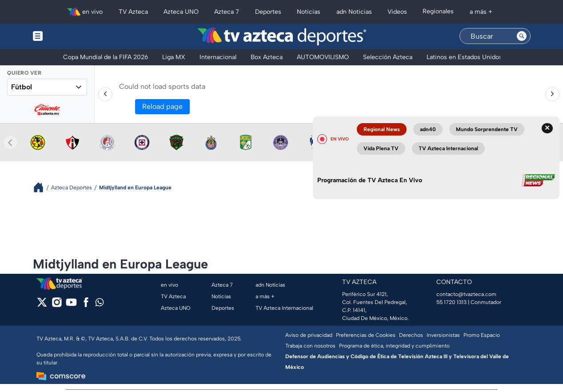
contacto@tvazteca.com (466, 294)
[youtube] (71, 305)
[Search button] (522, 36)
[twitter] (42, 305)
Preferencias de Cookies (366, 335)
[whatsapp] (100, 304)
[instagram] (57, 305)
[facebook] (86, 305)
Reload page (162, 106)
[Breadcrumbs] (42, 187)
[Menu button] (68, 36)
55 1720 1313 (451, 302)
